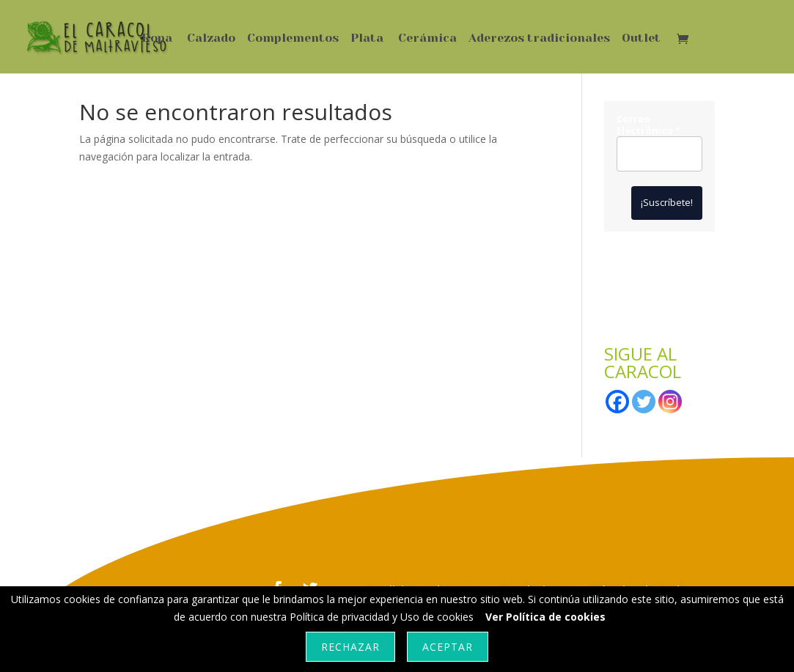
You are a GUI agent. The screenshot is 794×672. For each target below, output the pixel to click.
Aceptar (448, 647)
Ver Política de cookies (545, 617)
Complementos (293, 39)
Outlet (641, 39)
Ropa (157, 39)
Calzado (211, 39)
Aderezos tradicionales (539, 39)
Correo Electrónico (648, 125)
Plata (367, 39)
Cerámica (427, 39)
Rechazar (350, 647)
